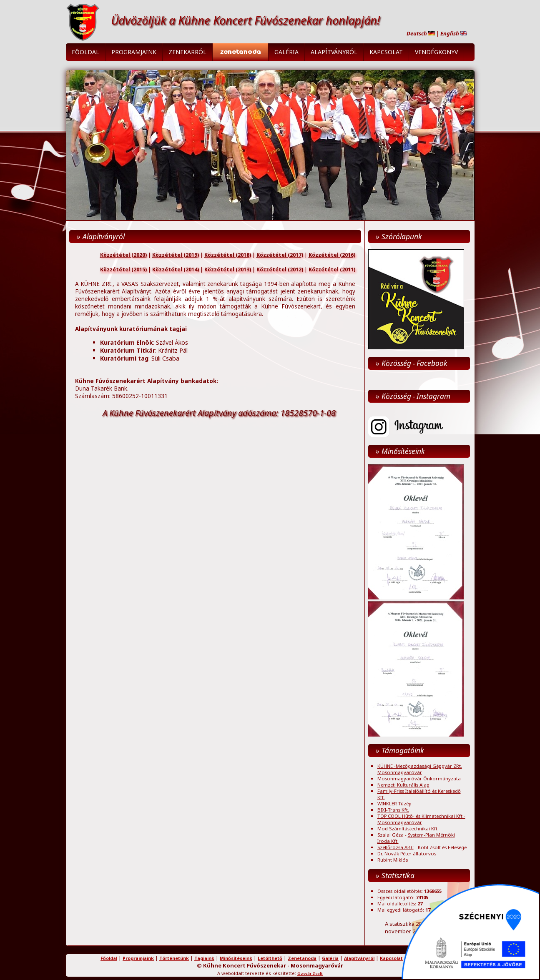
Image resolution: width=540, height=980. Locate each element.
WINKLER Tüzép (394, 803)
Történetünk (174, 958)
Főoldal (85, 52)
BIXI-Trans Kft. (393, 810)
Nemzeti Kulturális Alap (403, 785)
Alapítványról (334, 52)
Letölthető (270, 958)
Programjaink (134, 52)
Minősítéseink (236, 958)
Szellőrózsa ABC (396, 847)
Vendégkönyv (436, 52)
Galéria (286, 52)
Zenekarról (187, 52)
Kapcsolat (386, 52)
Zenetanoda (302, 958)
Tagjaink (204, 958)
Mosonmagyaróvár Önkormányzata (419, 778)
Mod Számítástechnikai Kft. (408, 828)
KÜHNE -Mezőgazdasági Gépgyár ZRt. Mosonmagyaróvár (420, 769)
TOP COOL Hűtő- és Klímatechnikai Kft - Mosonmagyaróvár (421, 819)
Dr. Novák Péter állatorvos (407, 853)
